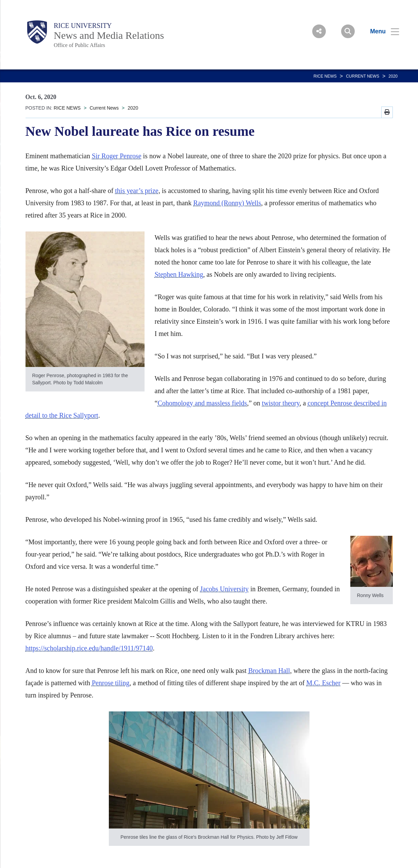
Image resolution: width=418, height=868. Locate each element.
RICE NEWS (325, 76)
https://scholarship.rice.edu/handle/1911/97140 (89, 648)
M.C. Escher (324, 683)
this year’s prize (137, 191)
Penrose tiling (111, 683)
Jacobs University (224, 589)
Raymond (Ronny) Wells (227, 203)
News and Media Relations (109, 35)
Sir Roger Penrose (117, 156)
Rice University (83, 26)
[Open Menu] (380, 31)
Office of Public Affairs (79, 45)
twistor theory (281, 403)
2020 (393, 76)
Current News (363, 76)
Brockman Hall (269, 671)
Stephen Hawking (179, 274)
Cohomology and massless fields (202, 403)
